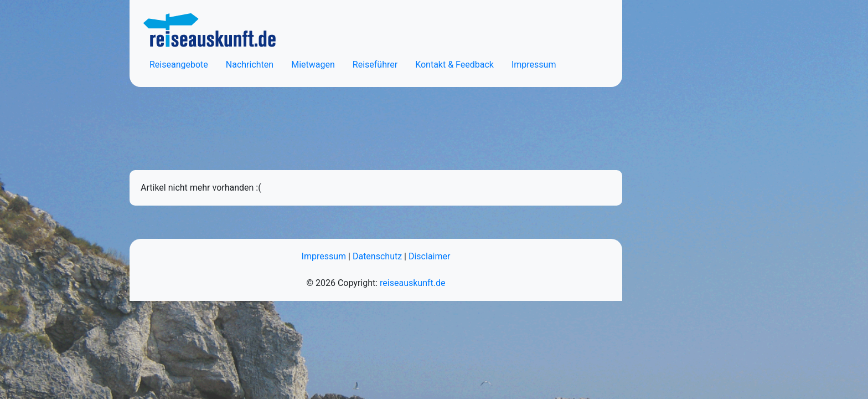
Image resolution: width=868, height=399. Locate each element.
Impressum (534, 65)
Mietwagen (313, 65)
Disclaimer (429, 256)
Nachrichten (250, 65)
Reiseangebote (179, 65)
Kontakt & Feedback (454, 65)
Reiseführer (375, 65)
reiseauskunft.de (412, 283)
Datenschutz (377, 256)
